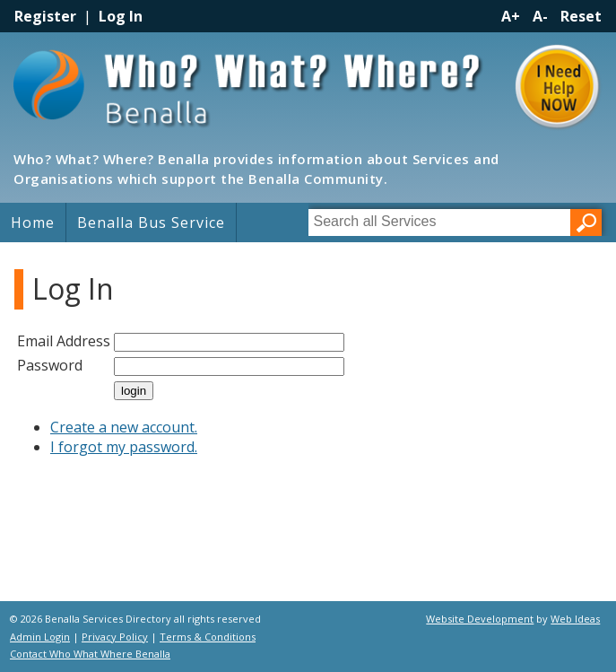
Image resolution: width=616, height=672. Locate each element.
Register (45, 16)
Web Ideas (575, 619)
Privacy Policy (115, 637)
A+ (511, 16)
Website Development (480, 619)
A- (540, 16)
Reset (581, 16)
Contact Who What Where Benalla (90, 654)
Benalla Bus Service (151, 223)
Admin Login (40, 637)
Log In (121, 16)
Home (33, 223)
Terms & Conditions (208, 637)
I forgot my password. (124, 447)
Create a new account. (124, 427)
